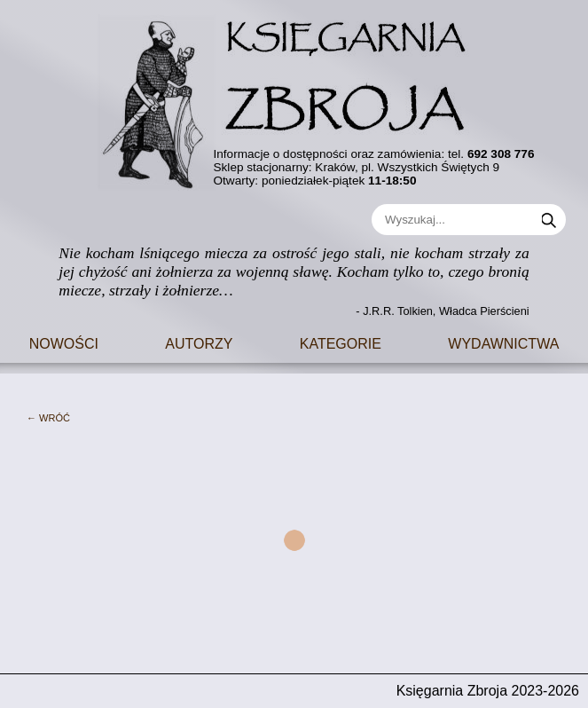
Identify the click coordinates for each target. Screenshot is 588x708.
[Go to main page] (294, 95)
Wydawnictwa (503, 342)
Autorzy (199, 342)
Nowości (64, 342)
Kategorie (341, 342)
